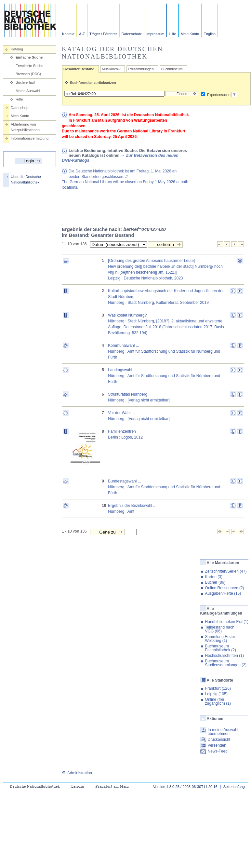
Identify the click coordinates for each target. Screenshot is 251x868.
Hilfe (172, 34)
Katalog (17, 49)
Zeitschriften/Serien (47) (226, 571)
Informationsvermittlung (30, 138)
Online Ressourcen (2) (225, 588)
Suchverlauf (25, 82)
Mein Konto (190, 34)
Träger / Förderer (103, 34)
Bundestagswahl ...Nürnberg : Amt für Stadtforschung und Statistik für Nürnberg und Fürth (164, 487)
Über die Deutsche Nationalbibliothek (26, 179)
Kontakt (68, 34)
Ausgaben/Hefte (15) (223, 593)
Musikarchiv (111, 69)
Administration (77, 773)
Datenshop (20, 108)
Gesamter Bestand (79, 69)
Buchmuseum (172, 69)
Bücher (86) (215, 582)
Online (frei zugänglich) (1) (218, 701)
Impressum (155, 34)
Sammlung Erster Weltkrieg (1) (220, 639)
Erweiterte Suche (29, 66)
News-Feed (218, 751)
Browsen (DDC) (28, 74)
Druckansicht (219, 739)
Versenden (217, 745)
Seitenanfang (234, 787)
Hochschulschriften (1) (225, 656)
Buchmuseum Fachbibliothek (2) (221, 648)
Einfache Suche (29, 57)
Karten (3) (214, 577)
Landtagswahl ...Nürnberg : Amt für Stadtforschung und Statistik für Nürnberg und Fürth (164, 376)
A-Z (82, 34)
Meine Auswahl (28, 91)
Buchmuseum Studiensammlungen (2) (226, 663)
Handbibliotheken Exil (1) (227, 622)
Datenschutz (132, 34)
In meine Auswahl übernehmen (223, 732)
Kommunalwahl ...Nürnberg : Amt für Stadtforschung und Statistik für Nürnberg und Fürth (164, 351)
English (210, 34)
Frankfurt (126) (218, 688)
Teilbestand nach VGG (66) (220, 629)
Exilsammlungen (141, 69)
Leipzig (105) (216, 694)
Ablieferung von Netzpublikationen (25, 127)
